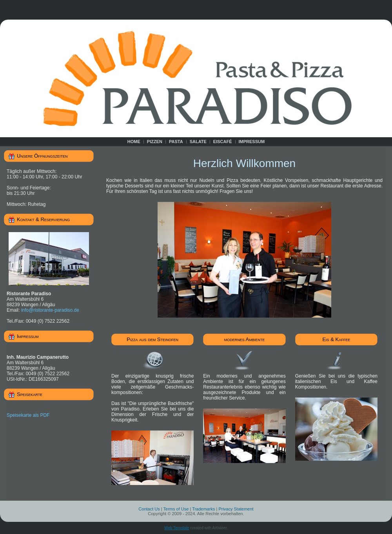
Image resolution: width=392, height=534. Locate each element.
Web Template (177, 528)
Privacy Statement (236, 509)
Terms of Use (176, 509)
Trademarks (203, 509)
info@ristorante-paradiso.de (50, 310)
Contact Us (149, 509)
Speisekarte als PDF (28, 415)
